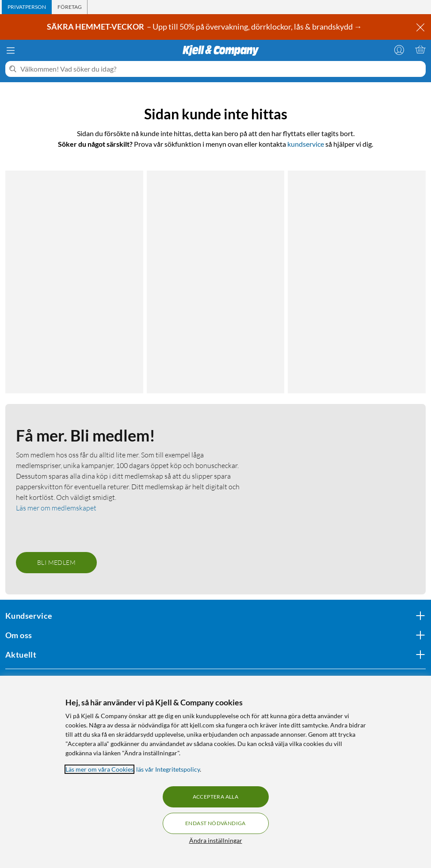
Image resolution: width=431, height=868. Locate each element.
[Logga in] (399, 49)
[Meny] (11, 50)
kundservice (306, 144)
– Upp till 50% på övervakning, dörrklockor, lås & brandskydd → (205, 27)
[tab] (27, 7)
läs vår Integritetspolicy (168, 769)
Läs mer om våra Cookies (99, 769)
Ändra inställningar (216, 840)
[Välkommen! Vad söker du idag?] (221, 69)
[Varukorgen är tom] (420, 49)
